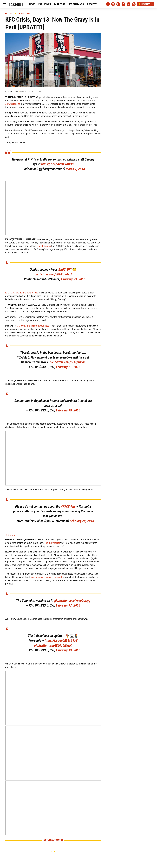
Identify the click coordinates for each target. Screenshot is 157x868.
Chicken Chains (24, 13)
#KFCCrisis (68, 506)
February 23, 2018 (73, 279)
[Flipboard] (123, 4)
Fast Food (60, 4)
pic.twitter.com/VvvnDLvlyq (72, 601)
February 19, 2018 (68, 410)
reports (13, 104)
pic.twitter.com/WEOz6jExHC (53, 645)
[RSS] (134, 4)
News (32, 4)
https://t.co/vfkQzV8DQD (57, 164)
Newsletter (146, 4)
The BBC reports (52, 543)
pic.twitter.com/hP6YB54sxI (53, 274)
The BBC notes (44, 246)
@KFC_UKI (65, 270)
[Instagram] (118, 4)
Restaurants (76, 4)
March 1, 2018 (75, 169)
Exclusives (45, 4)
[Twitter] (113, 4)
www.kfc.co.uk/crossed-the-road (46, 577)
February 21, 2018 (68, 367)
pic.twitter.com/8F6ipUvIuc (68, 362)
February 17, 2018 (68, 605)
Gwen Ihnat (13, 91)
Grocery (92, 4)
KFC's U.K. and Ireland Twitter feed (22, 293)
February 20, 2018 (82, 521)
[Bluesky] (129, 4)
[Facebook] (108, 4)
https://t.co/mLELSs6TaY (61, 641)
